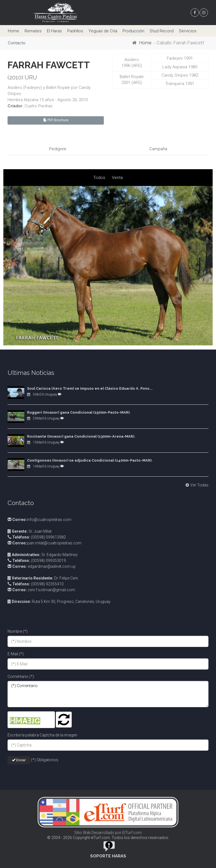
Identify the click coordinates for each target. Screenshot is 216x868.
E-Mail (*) (16, 654)
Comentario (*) (21, 676)
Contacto (17, 43)
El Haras (54, 31)
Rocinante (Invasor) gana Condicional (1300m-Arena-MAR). (81, 436)
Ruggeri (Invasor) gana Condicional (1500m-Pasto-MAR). (79, 412)
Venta (117, 177)
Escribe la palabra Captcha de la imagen (42, 735)
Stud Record (162, 31)
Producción (133, 31)
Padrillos (75, 31)
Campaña (158, 149)
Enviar (19, 760)
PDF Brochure (56, 120)
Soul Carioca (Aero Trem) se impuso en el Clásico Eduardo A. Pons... (90, 388)
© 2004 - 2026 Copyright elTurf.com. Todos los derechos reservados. (108, 838)
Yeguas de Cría (103, 31)
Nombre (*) (18, 631)
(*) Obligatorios (45, 760)
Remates (33, 31)
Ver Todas (196, 485)
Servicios (188, 31)
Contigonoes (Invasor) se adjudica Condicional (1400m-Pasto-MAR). (90, 460)
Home (14, 31)
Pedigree (58, 149)
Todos (99, 177)
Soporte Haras (108, 856)
